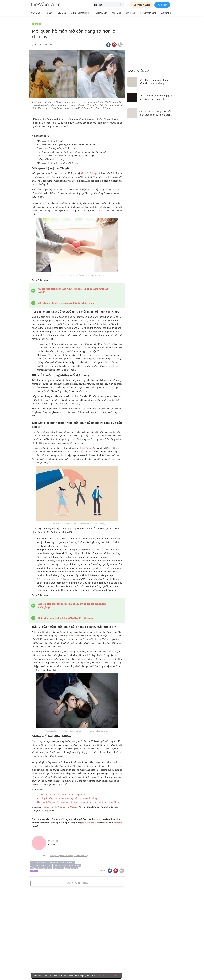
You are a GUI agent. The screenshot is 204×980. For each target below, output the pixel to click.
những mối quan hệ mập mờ (41, 865)
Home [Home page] (34, 852)
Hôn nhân (36, 21)
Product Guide (142, 5)
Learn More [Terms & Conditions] (101, 976)
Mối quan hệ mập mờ (39, 859)
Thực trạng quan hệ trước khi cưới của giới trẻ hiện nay (66, 615)
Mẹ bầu (47, 13)
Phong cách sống (136, 13)
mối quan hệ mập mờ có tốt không (61, 859)
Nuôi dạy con (94, 13)
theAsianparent (91, 819)
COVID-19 (36, 13)
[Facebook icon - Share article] (108, 41)
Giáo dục (108, 13)
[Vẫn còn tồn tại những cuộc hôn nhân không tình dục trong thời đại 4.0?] (150, 110)
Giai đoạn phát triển (75, 13)
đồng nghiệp (85, 445)
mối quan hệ (74, 632)
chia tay (80, 656)
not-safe (34, 868)
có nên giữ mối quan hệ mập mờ (66, 865)
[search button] (121, 5)
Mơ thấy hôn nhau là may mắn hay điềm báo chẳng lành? (66, 300)
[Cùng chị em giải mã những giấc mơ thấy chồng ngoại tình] (150, 94)
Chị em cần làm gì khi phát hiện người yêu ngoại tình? (62, 791)
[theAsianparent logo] (47, 5)
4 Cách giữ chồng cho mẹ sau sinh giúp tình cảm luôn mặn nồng (67, 795)
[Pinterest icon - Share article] (114, 41)
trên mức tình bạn (89, 170)
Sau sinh (58, 13)
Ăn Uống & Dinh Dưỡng (158, 13)
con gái (72, 456)
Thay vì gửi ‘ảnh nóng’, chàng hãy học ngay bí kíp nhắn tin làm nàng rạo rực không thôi (78, 799)
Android (118, 819)
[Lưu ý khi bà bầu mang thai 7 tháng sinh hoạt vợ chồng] (150, 79)
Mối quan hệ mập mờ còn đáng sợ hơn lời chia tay (69, 852)
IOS (106, 819)
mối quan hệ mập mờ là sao (41, 862)
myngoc (52, 841)
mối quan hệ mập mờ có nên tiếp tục (67, 862)
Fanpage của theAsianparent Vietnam (60, 804)
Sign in (162, 5)
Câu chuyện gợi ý (140, 68)
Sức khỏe (120, 13)
